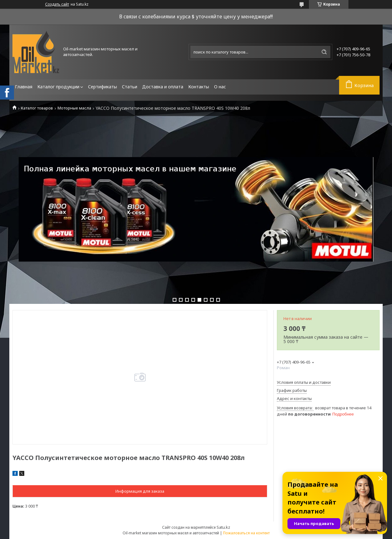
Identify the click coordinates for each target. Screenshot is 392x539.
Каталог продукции (58, 87)
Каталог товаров (37, 108)
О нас (220, 87)
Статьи (130, 87)
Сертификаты (103, 87)
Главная (24, 87)
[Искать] (324, 52)
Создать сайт (57, 4)
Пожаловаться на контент (246, 533)
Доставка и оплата (163, 87)
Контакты (199, 87)
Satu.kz (223, 527)
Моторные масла (74, 108)
